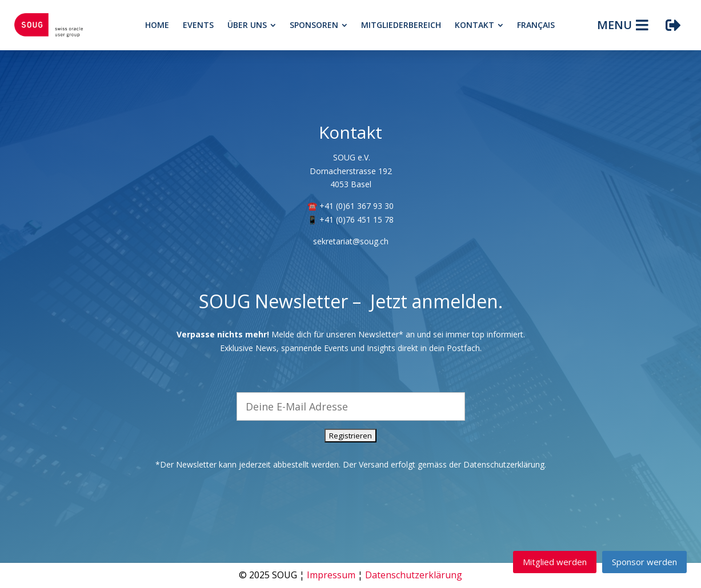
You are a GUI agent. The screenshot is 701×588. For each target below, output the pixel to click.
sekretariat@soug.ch (351, 241)
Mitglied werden (555, 562)
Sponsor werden (644, 562)
